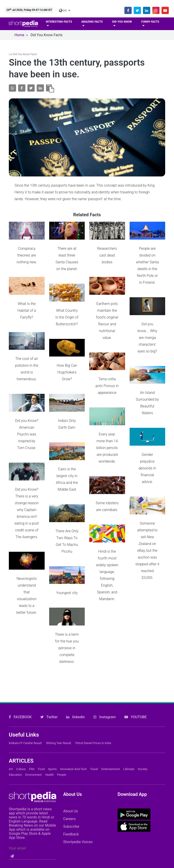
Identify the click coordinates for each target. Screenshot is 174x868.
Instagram (105, 664)
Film (32, 716)
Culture (21, 716)
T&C (158, 830)
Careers (69, 765)
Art (11, 716)
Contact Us (45, 830)
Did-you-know (122, 22)
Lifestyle (129, 716)
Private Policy (132, 830)
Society (143, 716)
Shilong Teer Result (59, 690)
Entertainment (111, 716)
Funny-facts (150, 22)
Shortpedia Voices (78, 788)
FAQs (105, 830)
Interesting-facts (59, 22)
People (62, 721)
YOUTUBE (135, 664)
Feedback (71, 781)
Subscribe (71, 773)
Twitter (49, 664)
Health (49, 721)
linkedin (75, 664)
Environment (34, 721)
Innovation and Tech (73, 716)
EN (63, 11)
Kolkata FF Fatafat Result (25, 690)
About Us (71, 758)
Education (15, 721)
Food (41, 716)
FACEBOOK (20, 664)
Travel (94, 716)
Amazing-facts (92, 22)
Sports (52, 716)
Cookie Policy (77, 830)
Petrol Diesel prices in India (93, 690)
